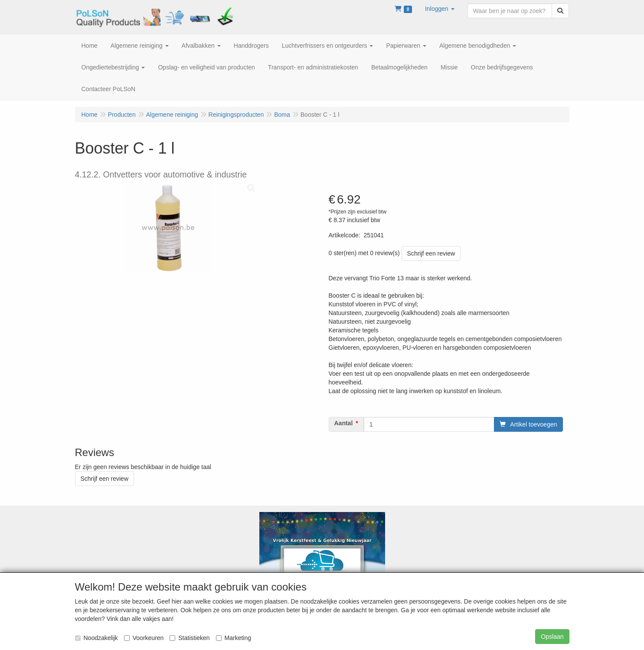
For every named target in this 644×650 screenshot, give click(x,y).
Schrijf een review (431, 253)
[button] (440, 9)
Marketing (234, 638)
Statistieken (190, 638)
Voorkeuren (144, 638)
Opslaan (552, 637)
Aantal (344, 423)
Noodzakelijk (96, 638)
